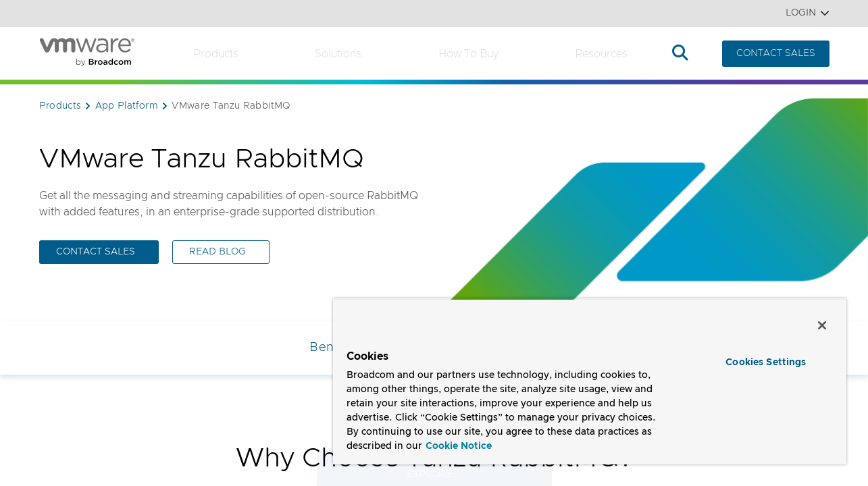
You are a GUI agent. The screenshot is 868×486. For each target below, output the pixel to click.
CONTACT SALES (776, 53)
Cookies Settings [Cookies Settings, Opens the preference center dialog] (766, 362)
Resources (601, 54)
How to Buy (468, 54)
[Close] (822, 325)
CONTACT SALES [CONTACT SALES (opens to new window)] (96, 252)
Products (216, 54)
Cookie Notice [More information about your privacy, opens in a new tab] (459, 446)
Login (808, 13)
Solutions (338, 54)
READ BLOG (218, 252)
